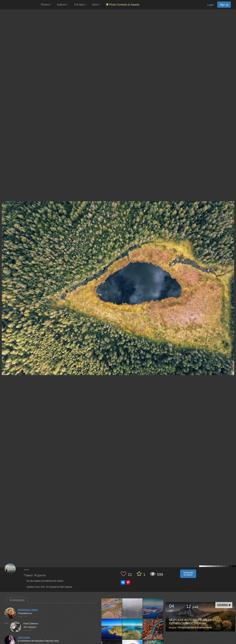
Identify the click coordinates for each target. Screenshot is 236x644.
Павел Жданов (35, 575)
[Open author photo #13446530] (153, 608)
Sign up (224, 5)
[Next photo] (232, 281)
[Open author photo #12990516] (112, 629)
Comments (17, 600)
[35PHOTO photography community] (20, 5)
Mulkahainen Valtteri (28, 610)
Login (210, 5)
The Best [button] (80, 5)
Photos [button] (46, 5)
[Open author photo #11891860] (153, 629)
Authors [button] (63, 5)
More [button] (96, 5)
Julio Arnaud (24, 637)
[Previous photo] (4, 281)
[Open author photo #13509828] (112, 608)
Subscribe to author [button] (188, 574)
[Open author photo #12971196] (133, 629)
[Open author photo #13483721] (133, 608)
